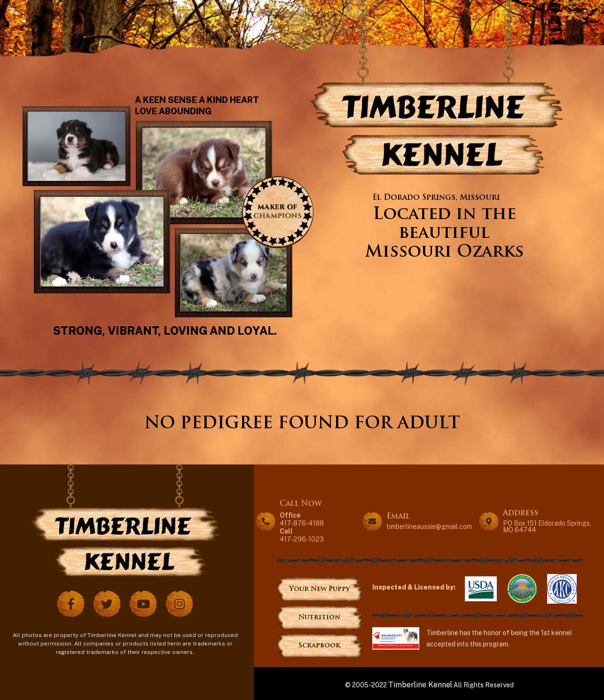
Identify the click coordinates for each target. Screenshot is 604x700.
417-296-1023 (302, 535)
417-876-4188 (302, 519)
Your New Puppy (319, 589)
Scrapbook (319, 646)
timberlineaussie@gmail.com (429, 527)
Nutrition (319, 617)
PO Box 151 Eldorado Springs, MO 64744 (547, 527)
